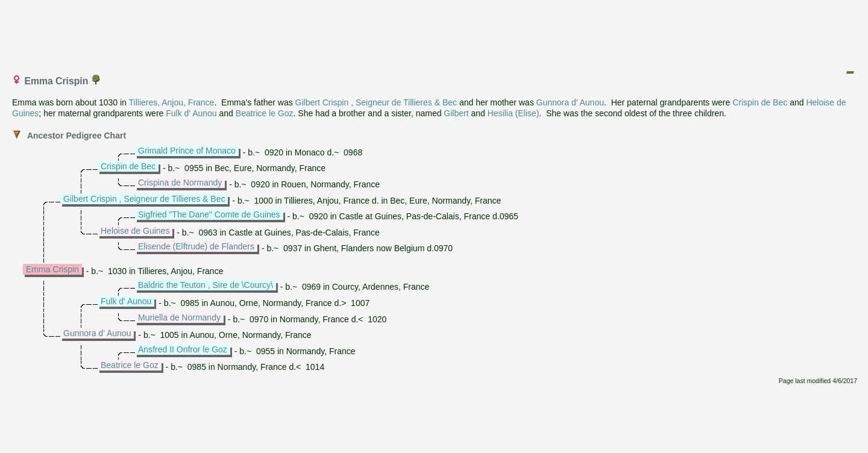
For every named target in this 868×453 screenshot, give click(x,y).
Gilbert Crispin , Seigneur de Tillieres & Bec (376, 102)
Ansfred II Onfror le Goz (183, 349)
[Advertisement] (435, 32)
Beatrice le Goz (265, 113)
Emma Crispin (52, 269)
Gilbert (456, 113)
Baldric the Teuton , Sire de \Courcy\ (206, 285)
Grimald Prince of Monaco (187, 151)
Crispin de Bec (760, 102)
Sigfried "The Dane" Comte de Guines (209, 214)
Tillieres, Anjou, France (172, 102)
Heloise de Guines (135, 231)
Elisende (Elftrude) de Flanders (196, 246)
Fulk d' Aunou (191, 113)
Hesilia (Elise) (514, 113)
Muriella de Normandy (179, 317)
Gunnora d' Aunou (570, 102)
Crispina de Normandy (180, 183)
